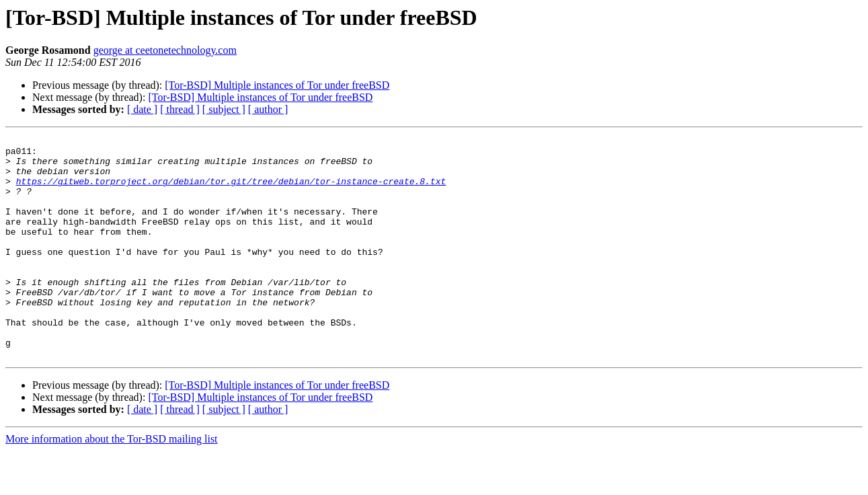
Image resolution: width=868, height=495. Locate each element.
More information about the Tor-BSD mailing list (112, 483)
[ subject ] (224, 109)
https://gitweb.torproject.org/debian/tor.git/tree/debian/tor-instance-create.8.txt (231, 191)
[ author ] (268, 109)
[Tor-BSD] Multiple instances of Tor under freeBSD (277, 85)
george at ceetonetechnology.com (165, 50)
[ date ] (142, 109)
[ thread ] (180, 109)
